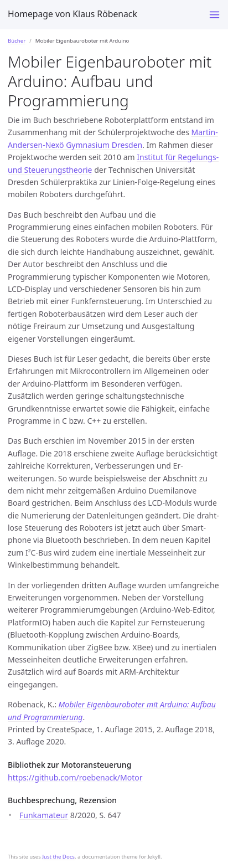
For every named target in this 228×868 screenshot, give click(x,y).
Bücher (17, 41)
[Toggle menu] (214, 15)
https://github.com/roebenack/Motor (75, 777)
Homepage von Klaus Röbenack (72, 14)
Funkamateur (44, 815)
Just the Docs (58, 857)
